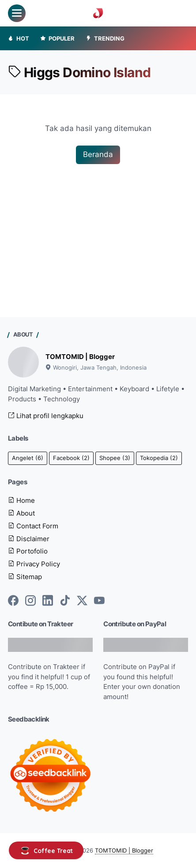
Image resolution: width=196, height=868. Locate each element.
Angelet (28, 458)
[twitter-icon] (82, 601)
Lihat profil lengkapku (46, 416)
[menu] (17, 13)
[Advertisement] (98, 223)
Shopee (115, 458)
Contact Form (33, 526)
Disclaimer (29, 539)
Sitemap (25, 577)
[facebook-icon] (13, 601)
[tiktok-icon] (65, 601)
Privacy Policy (34, 564)
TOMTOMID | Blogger (80, 357)
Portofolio (28, 551)
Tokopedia (159, 458)
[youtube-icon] (99, 601)
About (21, 513)
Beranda (98, 154)
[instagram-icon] (30, 601)
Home (21, 501)
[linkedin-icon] (48, 601)
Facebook (71, 458)
